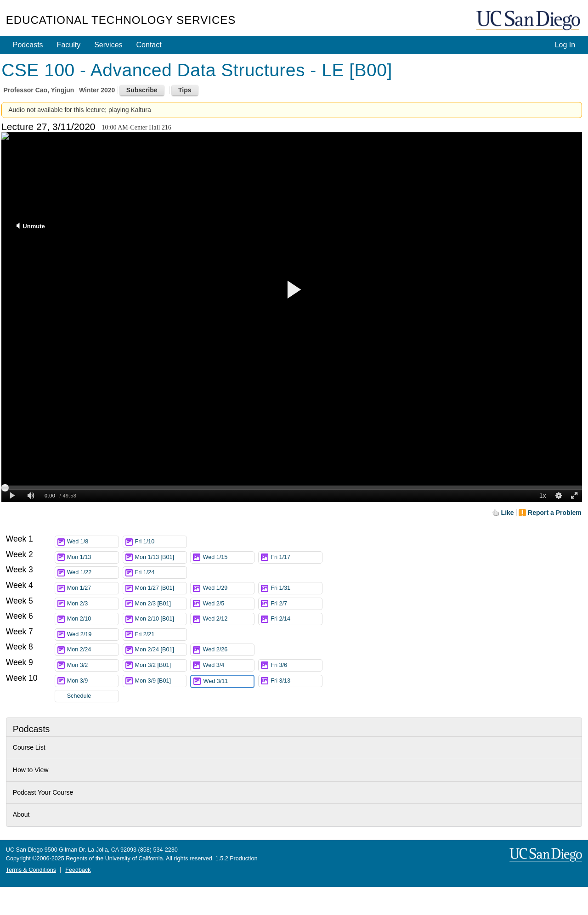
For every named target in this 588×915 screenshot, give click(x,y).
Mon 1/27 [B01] (161, 588)
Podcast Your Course (43, 792)
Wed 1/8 (93, 542)
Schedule (79, 696)
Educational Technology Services (121, 20)
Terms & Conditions (31, 870)
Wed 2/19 (93, 635)
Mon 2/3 (93, 604)
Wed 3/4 (228, 665)
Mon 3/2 (93, 665)
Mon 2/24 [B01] (161, 650)
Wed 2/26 (228, 650)
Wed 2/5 (228, 604)
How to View (31, 770)
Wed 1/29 (228, 588)
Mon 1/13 (93, 557)
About (21, 814)
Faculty (69, 45)
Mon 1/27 (93, 588)
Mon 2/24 (93, 650)
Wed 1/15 (228, 557)
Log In (565, 45)
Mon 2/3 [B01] (161, 604)
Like (508, 513)
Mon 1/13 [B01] (161, 557)
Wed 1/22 (93, 573)
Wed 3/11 (228, 681)
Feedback (78, 870)
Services (108, 45)
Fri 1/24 (161, 573)
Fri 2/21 (161, 635)
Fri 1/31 (296, 588)
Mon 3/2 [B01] (161, 665)
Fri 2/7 (296, 604)
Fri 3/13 (296, 681)
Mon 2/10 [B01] (161, 619)
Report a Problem (555, 513)
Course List (29, 747)
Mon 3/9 (93, 681)
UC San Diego (529, 21)
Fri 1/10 (161, 542)
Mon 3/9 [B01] (161, 681)
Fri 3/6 (296, 665)
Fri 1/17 (296, 557)
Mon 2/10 (93, 619)
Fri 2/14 (296, 619)
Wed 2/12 (228, 619)
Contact (149, 45)
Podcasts (28, 45)
